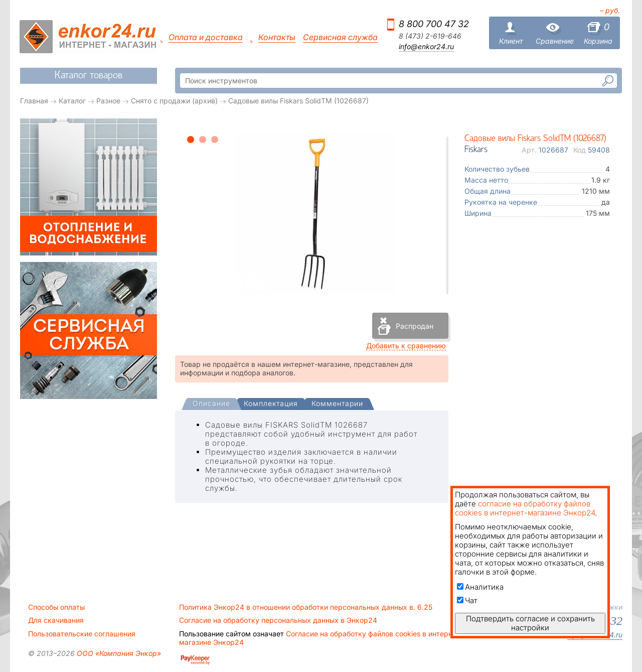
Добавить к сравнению (406, 346)
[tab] (211, 405)
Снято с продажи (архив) (174, 101)
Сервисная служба (340, 37)
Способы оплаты (56, 607)
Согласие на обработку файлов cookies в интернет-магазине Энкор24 (321, 638)
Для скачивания (56, 620)
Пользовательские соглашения (82, 634)
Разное (108, 101)
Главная (34, 101)
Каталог (72, 101)
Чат (467, 600)
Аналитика (480, 587)
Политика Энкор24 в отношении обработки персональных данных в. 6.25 (306, 607)
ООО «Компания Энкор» (118, 653)
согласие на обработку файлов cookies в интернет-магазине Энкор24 (525, 508)
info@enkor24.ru (426, 47)
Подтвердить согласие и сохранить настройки (530, 623)
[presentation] (211, 404)
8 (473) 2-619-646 (430, 36)
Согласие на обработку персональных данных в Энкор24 (278, 620)
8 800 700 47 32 (434, 24)
